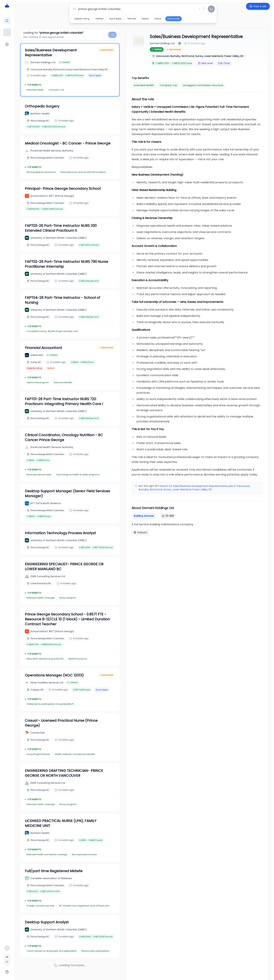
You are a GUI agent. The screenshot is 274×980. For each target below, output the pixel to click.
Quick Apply (115, 19)
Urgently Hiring (82, 19)
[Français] (7, 960)
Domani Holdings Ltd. (162, 43)
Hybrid (145, 19)
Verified (99, 19)
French (158, 19)
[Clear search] (199, 9)
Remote (132, 19)
